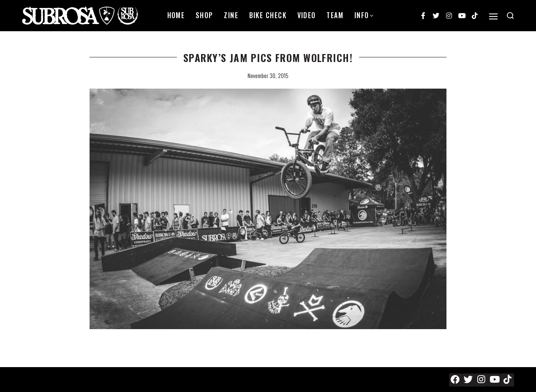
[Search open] (510, 16)
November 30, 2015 (268, 76)
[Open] (493, 16)
